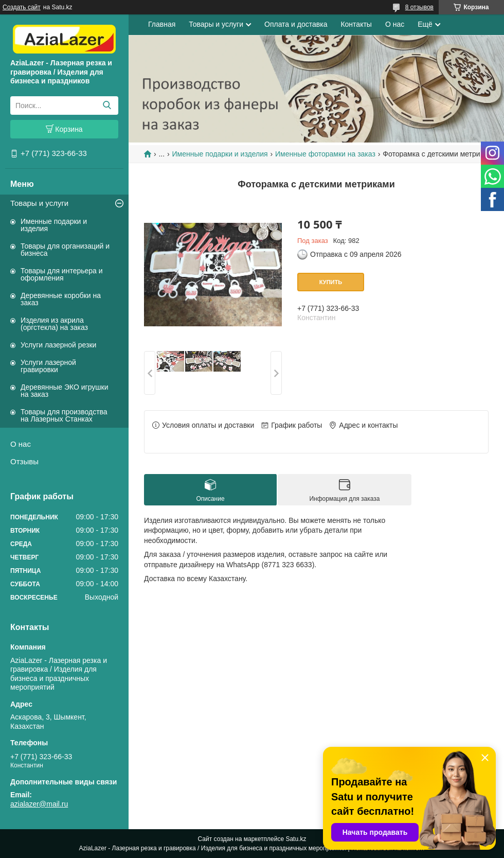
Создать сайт (22, 7)
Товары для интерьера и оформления (62, 274)
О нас (21, 444)
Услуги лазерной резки (58, 345)
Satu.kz (296, 839)
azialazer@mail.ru (39, 804)
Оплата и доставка (296, 24)
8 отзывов (419, 7)
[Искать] (107, 106)
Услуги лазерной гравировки (48, 366)
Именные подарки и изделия (54, 225)
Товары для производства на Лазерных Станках (64, 415)
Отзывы (24, 461)
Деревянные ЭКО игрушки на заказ (64, 391)
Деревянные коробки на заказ (61, 299)
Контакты (356, 24)
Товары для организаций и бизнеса (65, 250)
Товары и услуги (39, 203)
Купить (331, 282)
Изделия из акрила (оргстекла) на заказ (54, 324)
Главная (162, 24)
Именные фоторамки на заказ (325, 154)
